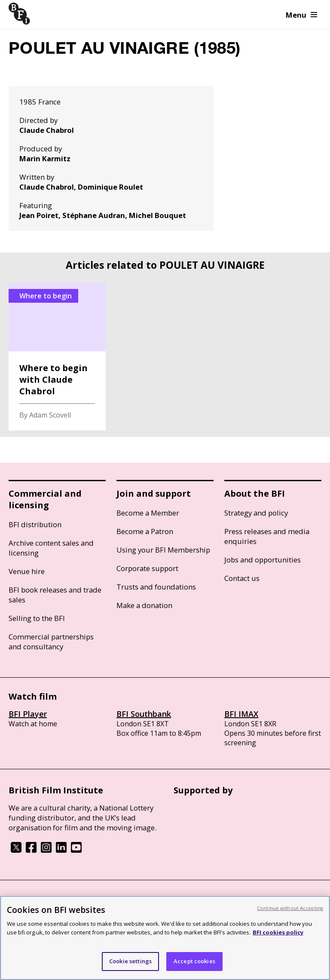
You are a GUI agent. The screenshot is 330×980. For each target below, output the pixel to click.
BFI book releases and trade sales (55, 595)
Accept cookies (194, 961)
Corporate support (147, 568)
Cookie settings (130, 961)
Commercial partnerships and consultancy (51, 642)
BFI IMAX (241, 714)
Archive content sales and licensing (51, 548)
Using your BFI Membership (163, 550)
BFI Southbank (144, 714)
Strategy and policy (256, 513)
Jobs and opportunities (263, 560)
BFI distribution (35, 524)
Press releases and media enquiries (267, 536)
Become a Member (148, 513)
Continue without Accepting (290, 908)
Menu (301, 15)
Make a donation (144, 605)
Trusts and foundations (156, 587)
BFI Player (28, 714)
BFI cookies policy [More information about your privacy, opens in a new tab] (278, 932)
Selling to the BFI (37, 618)
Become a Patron (145, 531)
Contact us (242, 578)
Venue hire (27, 571)
